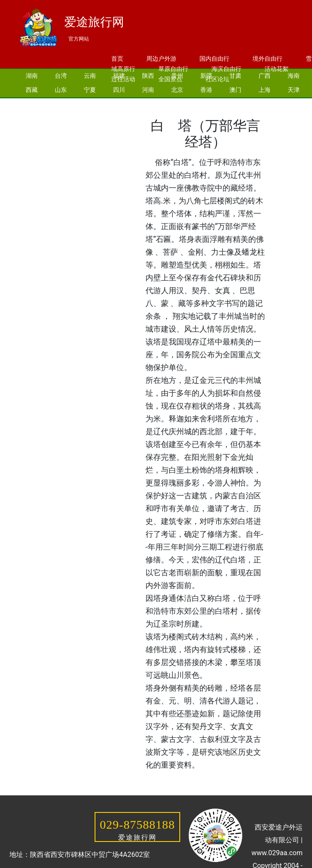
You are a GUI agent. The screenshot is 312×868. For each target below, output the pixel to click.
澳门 (235, 90)
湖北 (235, 104)
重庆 (32, 104)
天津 (294, 90)
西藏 (32, 90)
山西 (264, 104)
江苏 (206, 104)
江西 (32, 118)
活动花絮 (276, 69)
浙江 (148, 104)
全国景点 (170, 79)
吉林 (90, 104)
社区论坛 (217, 79)
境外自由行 (267, 59)
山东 (61, 90)
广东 (177, 104)
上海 (264, 90)
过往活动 (123, 79)
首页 (117, 59)
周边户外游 (161, 59)
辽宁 (119, 104)
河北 (61, 104)
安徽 (294, 104)
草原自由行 (173, 69)
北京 (177, 90)
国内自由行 (214, 59)
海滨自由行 (226, 69)
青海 (61, 118)
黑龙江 (93, 118)
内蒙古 (128, 118)
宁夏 (90, 90)
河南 (148, 90)
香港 (206, 90)
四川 (119, 90)
